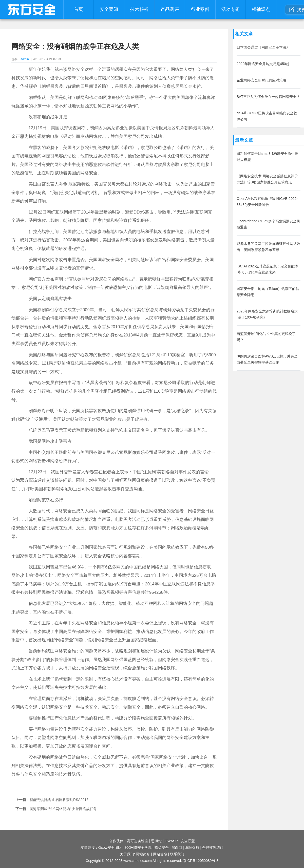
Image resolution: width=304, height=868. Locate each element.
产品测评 (170, 9)
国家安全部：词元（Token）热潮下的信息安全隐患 (268, 292)
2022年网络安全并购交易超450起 (263, 64)
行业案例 (200, 9)
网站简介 (143, 854)
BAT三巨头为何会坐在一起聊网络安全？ (268, 97)
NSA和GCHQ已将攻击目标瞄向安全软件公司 (267, 116)
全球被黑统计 (213, 848)
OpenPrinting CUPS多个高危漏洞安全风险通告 (268, 224)
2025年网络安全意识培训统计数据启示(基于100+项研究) (267, 314)
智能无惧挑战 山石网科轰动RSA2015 (59, 800)
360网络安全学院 (138, 848)
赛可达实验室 (138, 841)
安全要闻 (109, 9)
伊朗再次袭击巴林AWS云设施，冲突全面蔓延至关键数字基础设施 (267, 359)
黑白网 (177, 848)
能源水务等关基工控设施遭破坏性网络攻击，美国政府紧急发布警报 (269, 247)
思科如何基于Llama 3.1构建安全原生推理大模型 (267, 157)
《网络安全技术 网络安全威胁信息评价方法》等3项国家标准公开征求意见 (267, 179)
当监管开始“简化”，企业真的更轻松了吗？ (266, 337)
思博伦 (156, 841)
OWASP (171, 841)
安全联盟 (188, 841)
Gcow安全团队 (110, 848)
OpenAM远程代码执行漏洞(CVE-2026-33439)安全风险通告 (267, 202)
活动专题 (231, 9)
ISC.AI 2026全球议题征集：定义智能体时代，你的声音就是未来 (268, 269)
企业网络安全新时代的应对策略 (261, 80)
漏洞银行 (192, 848)
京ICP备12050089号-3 (201, 861)
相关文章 (244, 34)
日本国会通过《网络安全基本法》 (263, 47)
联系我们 (177, 854)
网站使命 (160, 854)
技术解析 (139, 9)
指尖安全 (162, 848)
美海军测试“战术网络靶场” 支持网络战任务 (63, 809)
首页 (79, 9)
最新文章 (244, 140)
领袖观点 (261, 9)
